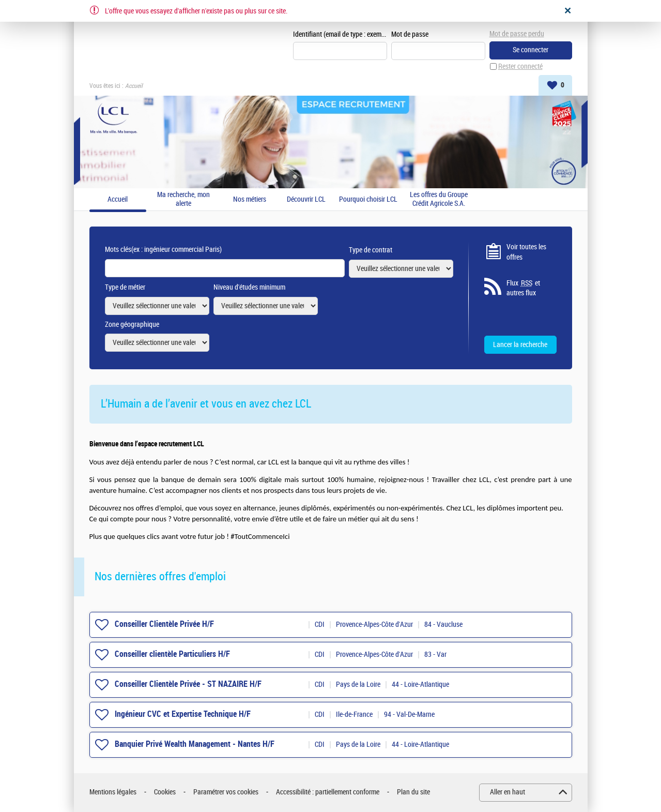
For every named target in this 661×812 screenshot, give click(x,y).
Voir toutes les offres (526, 252)
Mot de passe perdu (517, 34)
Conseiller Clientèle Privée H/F (164, 624)
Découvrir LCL (306, 200)
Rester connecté (520, 66)
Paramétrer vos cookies (226, 792)
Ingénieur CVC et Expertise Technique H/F (183, 714)
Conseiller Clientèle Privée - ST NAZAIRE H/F (188, 684)
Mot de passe (410, 34)
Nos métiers (250, 200)
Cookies (165, 792)
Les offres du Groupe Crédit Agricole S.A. (439, 199)
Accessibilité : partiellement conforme (328, 792)
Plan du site (413, 792)
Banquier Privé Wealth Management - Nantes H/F (195, 744)
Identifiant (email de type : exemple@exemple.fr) (340, 34)
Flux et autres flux (523, 288)
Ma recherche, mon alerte (183, 199)
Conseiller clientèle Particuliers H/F (172, 654)
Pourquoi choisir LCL (368, 200)
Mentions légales (113, 792)
